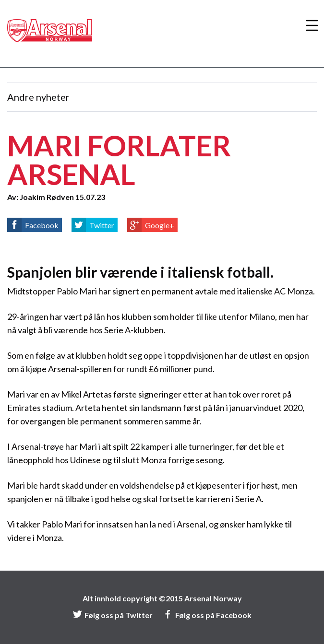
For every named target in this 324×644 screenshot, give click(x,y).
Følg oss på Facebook (207, 615)
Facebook (42, 225)
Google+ (160, 225)
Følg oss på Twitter (113, 615)
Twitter (102, 225)
